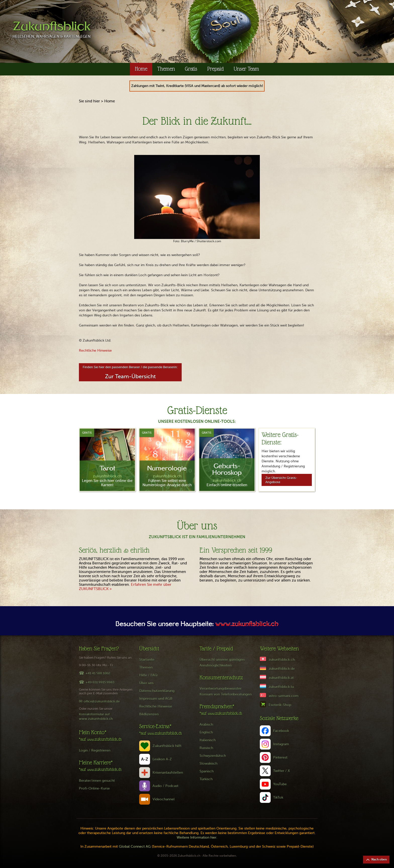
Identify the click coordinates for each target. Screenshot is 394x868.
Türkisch (206, 779)
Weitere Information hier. (197, 837)
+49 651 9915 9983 (100, 682)
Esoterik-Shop (280, 705)
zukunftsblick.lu (281, 687)
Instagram (281, 744)
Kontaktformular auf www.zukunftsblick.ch (96, 716)
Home (141, 69)
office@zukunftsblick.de (102, 701)
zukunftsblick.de (282, 669)
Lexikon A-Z (162, 759)
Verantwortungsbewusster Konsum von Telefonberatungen (226, 691)
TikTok (278, 797)
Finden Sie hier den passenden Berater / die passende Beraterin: (130, 372)
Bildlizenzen (149, 714)
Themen (166, 69)
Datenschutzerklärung (157, 691)
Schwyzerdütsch (213, 756)
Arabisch (206, 725)
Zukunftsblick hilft (167, 746)
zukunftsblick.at (281, 678)
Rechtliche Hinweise (95, 350)
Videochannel (164, 799)
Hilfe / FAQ (148, 675)
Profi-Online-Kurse (94, 788)
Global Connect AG (135, 846)
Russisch (206, 748)
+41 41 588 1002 (98, 673)
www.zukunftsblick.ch (247, 625)
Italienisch (208, 740)
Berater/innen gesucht (97, 781)
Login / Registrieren (95, 750)
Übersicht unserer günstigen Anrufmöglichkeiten (222, 663)
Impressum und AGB (156, 699)
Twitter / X (282, 771)
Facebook (281, 731)
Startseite (147, 660)
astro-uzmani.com (284, 696)
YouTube (280, 784)
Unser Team (246, 69)
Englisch (206, 732)
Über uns (146, 683)
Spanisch (207, 771)
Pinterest (280, 757)
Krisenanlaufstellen (168, 773)
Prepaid (215, 69)
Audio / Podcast (165, 786)
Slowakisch (208, 763)
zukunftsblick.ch (282, 660)
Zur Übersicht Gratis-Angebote (281, 480)
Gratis (191, 69)
